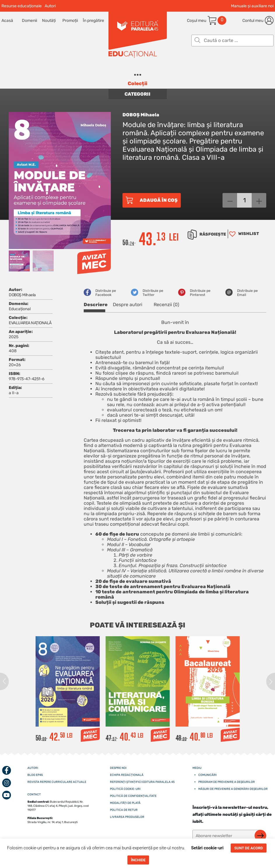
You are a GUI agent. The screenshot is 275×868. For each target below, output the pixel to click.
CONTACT (34, 795)
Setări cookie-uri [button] (207, 848)
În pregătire (93, 21)
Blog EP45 (35, 775)
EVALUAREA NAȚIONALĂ (30, 323)
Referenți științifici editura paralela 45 (142, 782)
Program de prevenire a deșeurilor (227, 782)
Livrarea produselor (127, 817)
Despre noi (118, 768)
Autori (50, 6)
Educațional (20, 309)
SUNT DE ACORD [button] (248, 848)
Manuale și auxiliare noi (252, 6)
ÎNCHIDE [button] (138, 860)
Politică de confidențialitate (133, 796)
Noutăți (49, 21)
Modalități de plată (125, 803)
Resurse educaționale (22, 6)
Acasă (7, 21)
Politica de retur (124, 810)
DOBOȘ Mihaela (141, 115)
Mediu (197, 768)
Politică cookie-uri (125, 789)
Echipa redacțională (127, 775)
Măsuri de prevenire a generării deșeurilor (233, 789)
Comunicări (207, 775)
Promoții (70, 21)
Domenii (29, 21)
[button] (243, 234)
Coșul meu (197, 21)
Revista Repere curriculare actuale (57, 782)
